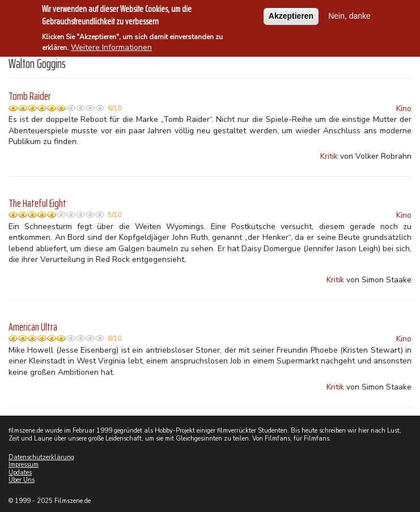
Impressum (24, 465)
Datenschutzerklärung (41, 457)
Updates (20, 473)
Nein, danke (349, 15)
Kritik (329, 156)
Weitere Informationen (111, 46)
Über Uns (22, 480)
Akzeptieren (291, 15)
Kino (404, 109)
